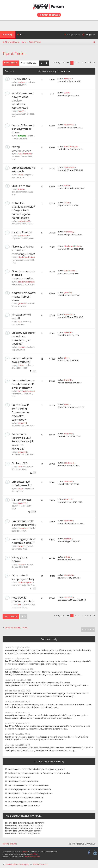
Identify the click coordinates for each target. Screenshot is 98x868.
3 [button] (79, 63)
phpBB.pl (34, 854)
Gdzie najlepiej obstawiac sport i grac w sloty (30, 789)
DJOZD (21, 111)
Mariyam (22, 82)
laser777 (22, 503)
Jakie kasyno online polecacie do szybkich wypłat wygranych (37, 769)
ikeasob (68, 78)
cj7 (19, 322)
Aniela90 (68, 332)
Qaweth (68, 380)
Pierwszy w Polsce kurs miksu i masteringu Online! (23, 250)
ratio (20, 467)
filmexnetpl (69, 167)
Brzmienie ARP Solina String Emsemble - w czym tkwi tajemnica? (21, 412)
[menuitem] (21, 35)
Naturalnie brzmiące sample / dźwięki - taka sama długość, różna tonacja (23, 210)
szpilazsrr (68, 521)
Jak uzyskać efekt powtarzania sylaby (24, 523)
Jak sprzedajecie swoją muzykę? (22, 360)
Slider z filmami (21, 186)
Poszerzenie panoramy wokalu (23, 600)
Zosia (21, 175)
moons (21, 564)
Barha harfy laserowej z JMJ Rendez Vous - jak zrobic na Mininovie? (23, 442)
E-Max (67, 203)
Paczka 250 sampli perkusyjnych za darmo (23, 129)
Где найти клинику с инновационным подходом (28, 785)
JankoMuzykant (25, 582)
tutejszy (22, 136)
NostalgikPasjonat (26, 391)
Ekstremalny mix (22, 500)
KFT (20, 605)
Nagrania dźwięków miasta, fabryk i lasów (24, 297)
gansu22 (22, 304)
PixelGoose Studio (32, 857)
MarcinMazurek (25, 154)
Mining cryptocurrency (21, 149)
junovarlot (69, 314)
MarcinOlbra (70, 271)
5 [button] (85, 63)
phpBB (25, 852)
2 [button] (75, 63)
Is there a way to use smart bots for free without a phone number (39, 773)
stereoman (23, 236)
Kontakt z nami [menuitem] (39, 864)
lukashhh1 (22, 423)
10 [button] (91, 63)
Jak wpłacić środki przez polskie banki (26, 797)
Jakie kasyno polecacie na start (23, 781)
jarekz (67, 405)
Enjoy (20, 489)
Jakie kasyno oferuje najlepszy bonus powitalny (30, 793)
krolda (21, 189)
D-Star (21, 365)
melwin (21, 347)
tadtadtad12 (24, 221)
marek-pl (68, 597)
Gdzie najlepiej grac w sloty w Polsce (25, 801)
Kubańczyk (69, 575)
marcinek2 (23, 528)
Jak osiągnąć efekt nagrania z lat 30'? (23, 541)
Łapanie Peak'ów (22, 232)
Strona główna (10, 844)
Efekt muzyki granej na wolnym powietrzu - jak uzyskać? (24, 338)
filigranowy (69, 232)
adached (68, 481)
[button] (68, 63)
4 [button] (82, 63)
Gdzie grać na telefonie (19, 777)
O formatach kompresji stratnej (23, 577)
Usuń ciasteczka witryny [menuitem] (16, 864)
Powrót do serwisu (49, 15)
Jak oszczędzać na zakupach (23, 170)
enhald (67, 557)
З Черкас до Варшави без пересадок (24, 805)
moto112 (68, 539)
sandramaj (69, 463)
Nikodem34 (69, 125)
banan (21, 546)
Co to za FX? (19, 463)
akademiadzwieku (26, 257)
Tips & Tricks (14, 54)
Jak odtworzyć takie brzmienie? (22, 484)
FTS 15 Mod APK (21, 79)
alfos (66, 358)
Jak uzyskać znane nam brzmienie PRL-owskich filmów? (24, 384)
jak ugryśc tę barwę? (20, 559)
